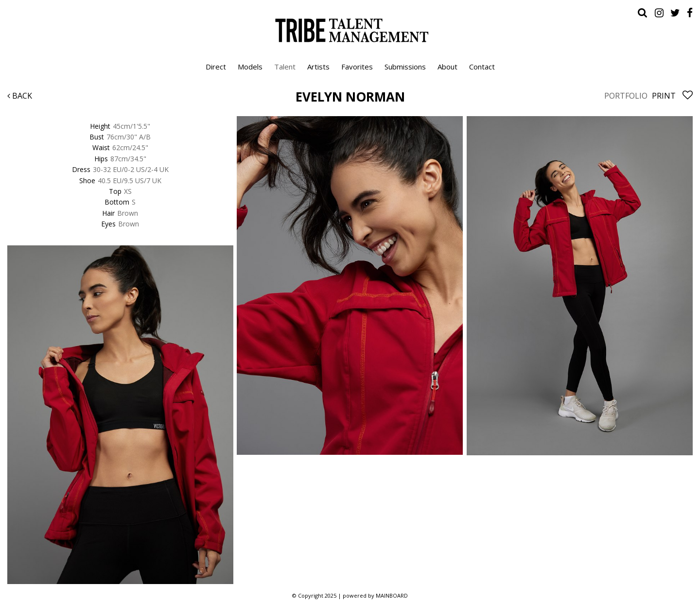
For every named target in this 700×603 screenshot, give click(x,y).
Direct (216, 67)
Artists (318, 67)
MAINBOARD (392, 595)
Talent (285, 67)
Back (20, 96)
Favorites (357, 67)
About (447, 67)
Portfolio (626, 96)
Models (250, 67)
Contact (482, 67)
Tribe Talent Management (350, 30)
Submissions (405, 67)
